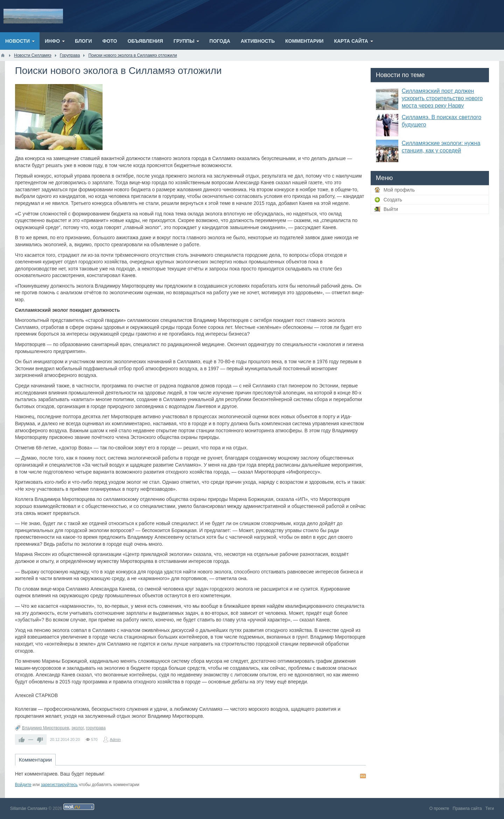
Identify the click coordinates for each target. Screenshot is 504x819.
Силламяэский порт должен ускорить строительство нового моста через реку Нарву (442, 98)
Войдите (23, 785)
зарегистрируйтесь (59, 785)
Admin (115, 739)
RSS (363, 776)
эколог (78, 728)
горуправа (96, 728)
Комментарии (35, 760)
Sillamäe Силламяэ (29, 808)
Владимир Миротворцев (46, 728)
